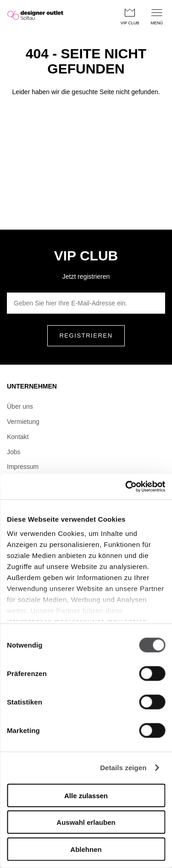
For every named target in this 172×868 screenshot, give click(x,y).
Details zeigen (123, 768)
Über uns (20, 406)
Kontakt (18, 437)
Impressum (23, 467)
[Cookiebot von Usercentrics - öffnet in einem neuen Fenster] (125, 487)
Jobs (14, 452)
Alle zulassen (86, 795)
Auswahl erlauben (86, 822)
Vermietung (23, 422)
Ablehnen (86, 849)
